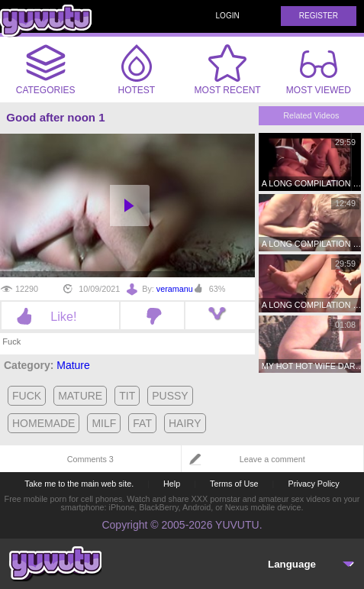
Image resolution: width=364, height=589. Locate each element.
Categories (46, 70)
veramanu (175, 289)
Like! (60, 316)
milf (104, 423)
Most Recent (228, 70)
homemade (43, 423)
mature (80, 396)
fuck (27, 396)
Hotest (137, 70)
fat (142, 423)
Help (172, 484)
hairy (185, 423)
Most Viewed (319, 73)
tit (127, 396)
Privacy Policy (313, 484)
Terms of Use (234, 484)
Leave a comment (272, 459)
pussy (170, 396)
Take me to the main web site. (79, 484)
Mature (73, 365)
